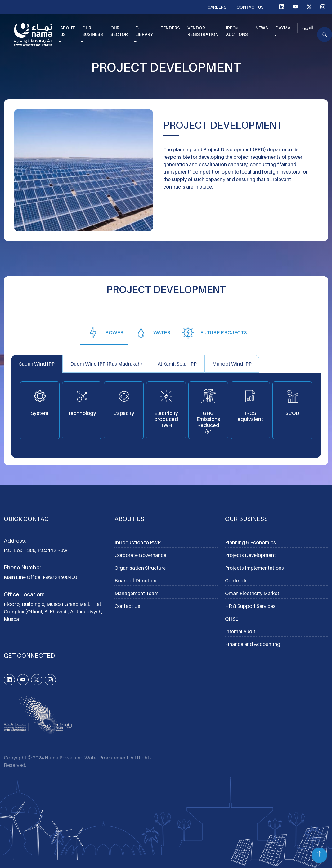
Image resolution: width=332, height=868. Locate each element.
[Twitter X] (309, 7)
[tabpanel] (166, 406)
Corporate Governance (140, 555)
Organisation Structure (140, 568)
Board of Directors (135, 581)
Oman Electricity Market (252, 593)
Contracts (236, 581)
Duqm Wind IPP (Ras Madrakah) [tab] (106, 364)
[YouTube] (295, 7)
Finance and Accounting (253, 644)
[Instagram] (323, 7)
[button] (67, 35)
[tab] (104, 332)
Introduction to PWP (138, 542)
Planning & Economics (250, 542)
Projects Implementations (254, 568)
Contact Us (250, 7)
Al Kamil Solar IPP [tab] (177, 364)
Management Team (137, 593)
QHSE (232, 619)
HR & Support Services (250, 606)
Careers (217, 7)
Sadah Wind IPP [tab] (37, 364)
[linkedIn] (282, 7)
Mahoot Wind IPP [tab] (232, 364)
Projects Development (250, 555)
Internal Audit (240, 631)
